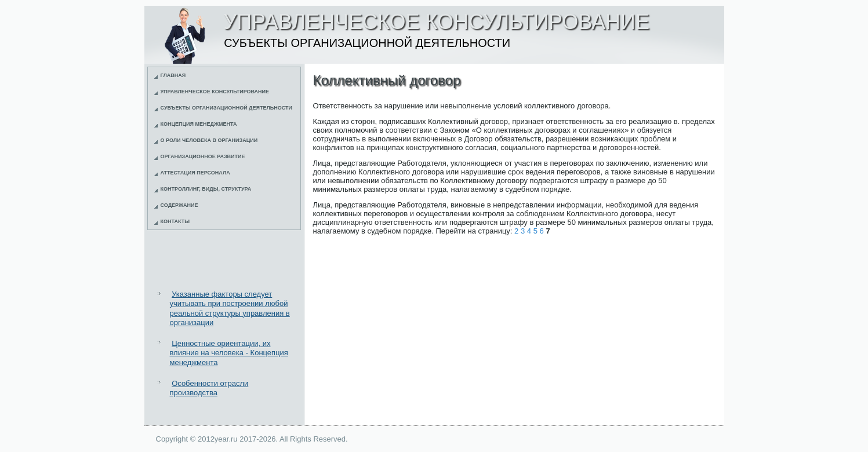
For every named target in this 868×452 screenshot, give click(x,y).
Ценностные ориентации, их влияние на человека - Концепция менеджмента (229, 353)
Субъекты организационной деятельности (227, 108)
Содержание (179, 205)
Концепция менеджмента (199, 124)
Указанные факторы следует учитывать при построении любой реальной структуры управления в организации (230, 308)
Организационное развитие (203, 156)
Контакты (175, 221)
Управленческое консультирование (215, 92)
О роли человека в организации (209, 140)
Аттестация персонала (195, 173)
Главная (173, 75)
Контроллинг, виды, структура (206, 189)
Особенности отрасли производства (209, 388)
